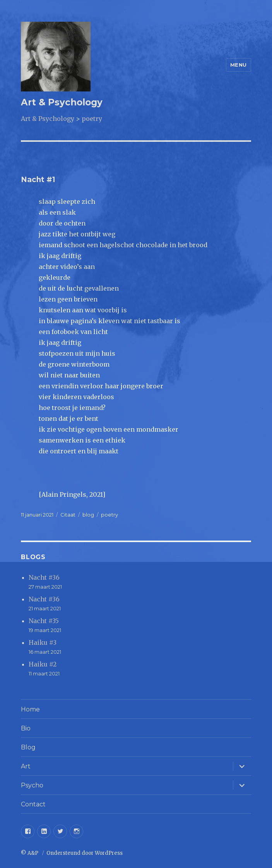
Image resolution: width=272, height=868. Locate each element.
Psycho (32, 785)
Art (26, 766)
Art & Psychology (62, 102)
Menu (239, 65)
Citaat (68, 515)
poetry (109, 515)
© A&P (30, 853)
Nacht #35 (44, 621)
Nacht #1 (38, 180)
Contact (33, 804)
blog (88, 515)
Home (30, 709)
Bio (26, 728)
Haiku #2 (43, 664)
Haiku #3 (43, 642)
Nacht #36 (44, 577)
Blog (28, 747)
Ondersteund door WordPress (85, 853)
